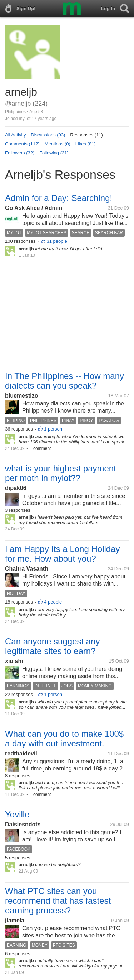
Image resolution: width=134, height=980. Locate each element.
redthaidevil (21, 753)
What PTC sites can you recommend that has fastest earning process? (58, 901)
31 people (57, 241)
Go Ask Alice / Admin (34, 208)
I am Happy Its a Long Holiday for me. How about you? (63, 554)
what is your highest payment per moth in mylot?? (61, 473)
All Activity (16, 135)
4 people (53, 602)
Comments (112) (22, 144)
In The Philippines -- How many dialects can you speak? (64, 381)
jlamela (15, 920)
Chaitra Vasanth (27, 569)
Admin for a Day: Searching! (59, 198)
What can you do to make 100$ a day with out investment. (64, 739)
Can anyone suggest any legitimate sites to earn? (53, 646)
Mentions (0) (58, 144)
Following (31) (54, 153)
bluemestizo (21, 396)
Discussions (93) (48, 135)
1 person (53, 429)
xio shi (14, 661)
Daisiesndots (23, 824)
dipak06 (16, 488)
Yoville (17, 814)
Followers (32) (20, 153)
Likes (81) (86, 144)
